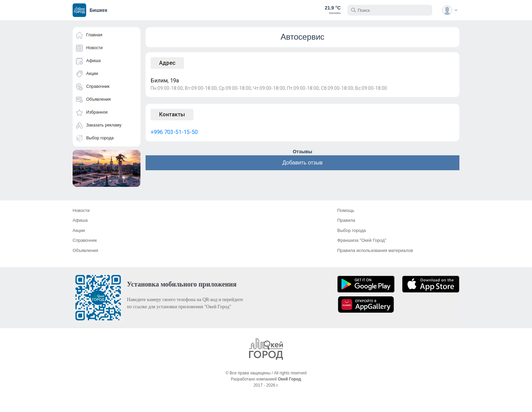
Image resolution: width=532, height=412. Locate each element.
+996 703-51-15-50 (174, 132)
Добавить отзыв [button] (302, 163)
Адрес (167, 63)
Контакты (172, 114)
